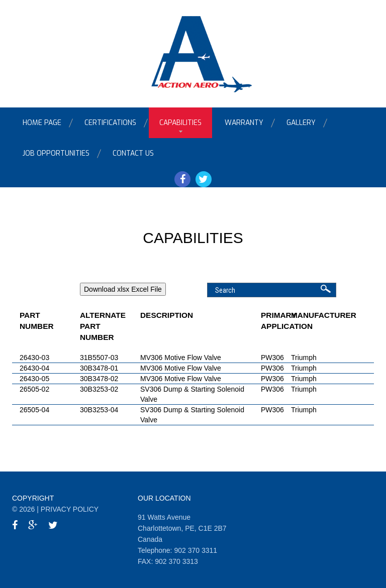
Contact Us (133, 153)
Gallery (301, 123)
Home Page (42, 123)
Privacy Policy (70, 509)
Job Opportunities (56, 153)
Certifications (110, 123)
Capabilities (180, 123)
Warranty (244, 123)
